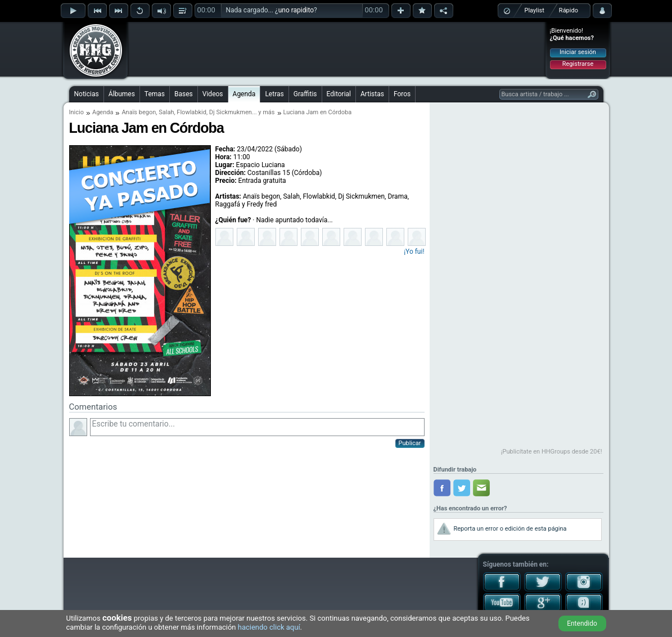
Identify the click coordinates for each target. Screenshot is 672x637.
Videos (213, 94)
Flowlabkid (191, 112)
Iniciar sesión (578, 52)
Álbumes (122, 94)
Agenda (244, 94)
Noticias (87, 94)
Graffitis (305, 94)
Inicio (76, 112)
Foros (402, 94)
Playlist (535, 10)
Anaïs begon (139, 112)
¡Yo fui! (414, 252)
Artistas (372, 94)
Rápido (569, 10)
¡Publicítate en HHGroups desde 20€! (552, 452)
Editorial (339, 94)
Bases (184, 94)
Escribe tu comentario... (257, 427)
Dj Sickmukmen (231, 112)
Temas (155, 94)
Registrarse (578, 64)
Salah (166, 112)
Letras (274, 94)
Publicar (410, 443)
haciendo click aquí (269, 627)
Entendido (582, 623)
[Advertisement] (337, 49)
